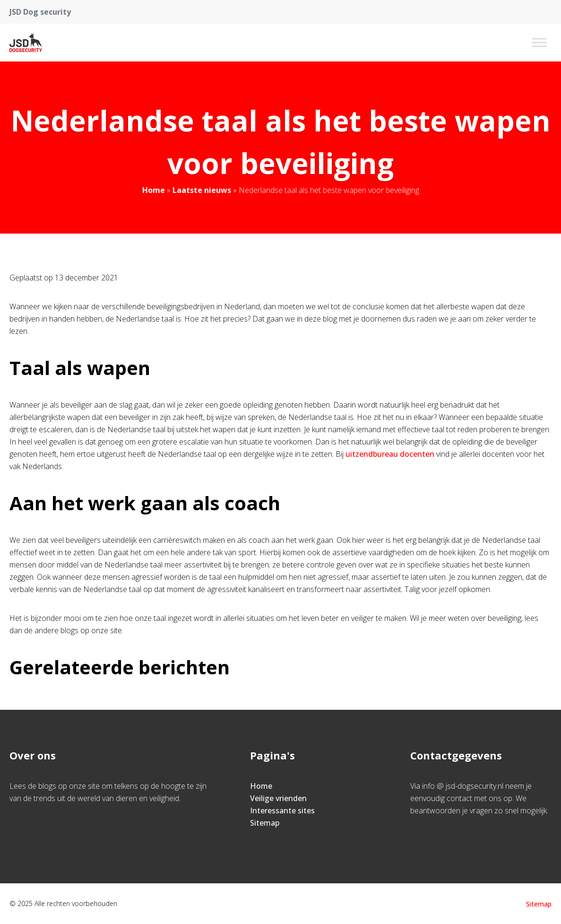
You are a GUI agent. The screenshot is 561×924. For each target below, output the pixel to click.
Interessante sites (282, 811)
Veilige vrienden (278, 798)
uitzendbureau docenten (390, 454)
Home (154, 190)
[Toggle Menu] (539, 42)
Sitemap (265, 823)
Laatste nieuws (202, 190)
